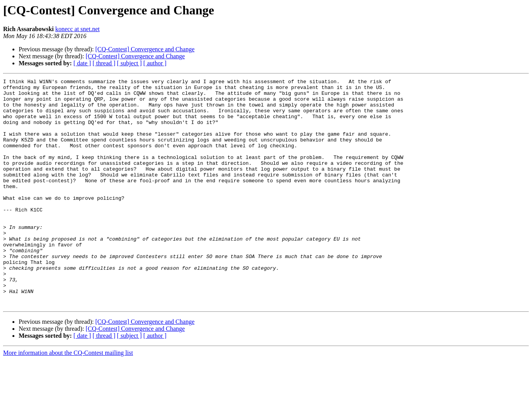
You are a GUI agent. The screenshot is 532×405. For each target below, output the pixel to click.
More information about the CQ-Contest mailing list (68, 398)
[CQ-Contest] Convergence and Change (145, 49)
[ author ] (155, 63)
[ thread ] (104, 63)
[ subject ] (129, 63)
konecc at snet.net (77, 29)
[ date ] (82, 63)
